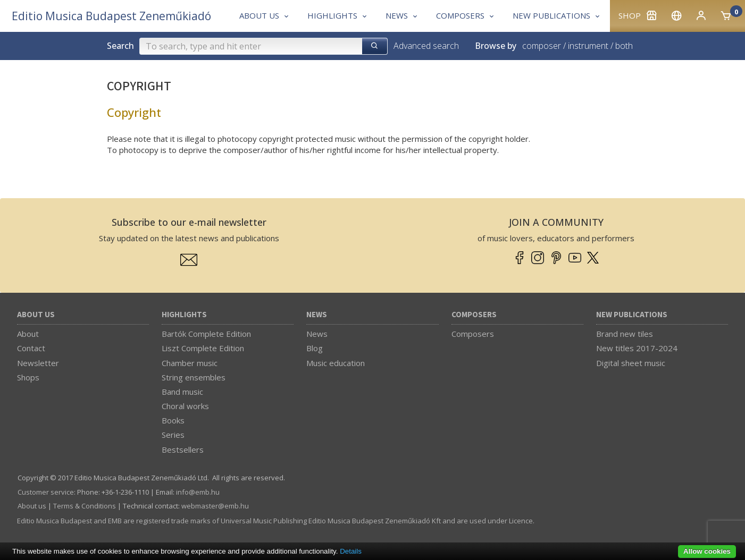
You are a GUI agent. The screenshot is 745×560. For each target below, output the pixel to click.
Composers (474, 315)
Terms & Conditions (85, 506)
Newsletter (38, 363)
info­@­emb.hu (198, 492)
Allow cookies (707, 551)
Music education (336, 363)
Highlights (184, 315)
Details (351, 551)
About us (36, 315)
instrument (588, 46)
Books (173, 420)
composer (542, 46)
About (28, 334)
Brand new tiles (625, 334)
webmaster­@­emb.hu (215, 506)
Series (173, 435)
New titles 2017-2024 (637, 348)
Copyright (134, 112)
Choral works (185, 406)
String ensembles (194, 377)
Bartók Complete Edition (206, 334)
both (624, 46)
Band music (182, 392)
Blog (315, 348)
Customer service (46, 492)
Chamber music (190, 363)
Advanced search (426, 46)
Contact (31, 348)
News (317, 315)
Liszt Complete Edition (203, 348)
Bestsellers (183, 449)
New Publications (632, 315)
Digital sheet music (631, 363)
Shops (28, 377)
